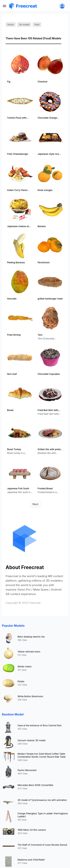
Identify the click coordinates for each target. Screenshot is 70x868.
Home (11, 25)
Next (35, 504)
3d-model (24, 25)
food (37, 25)
